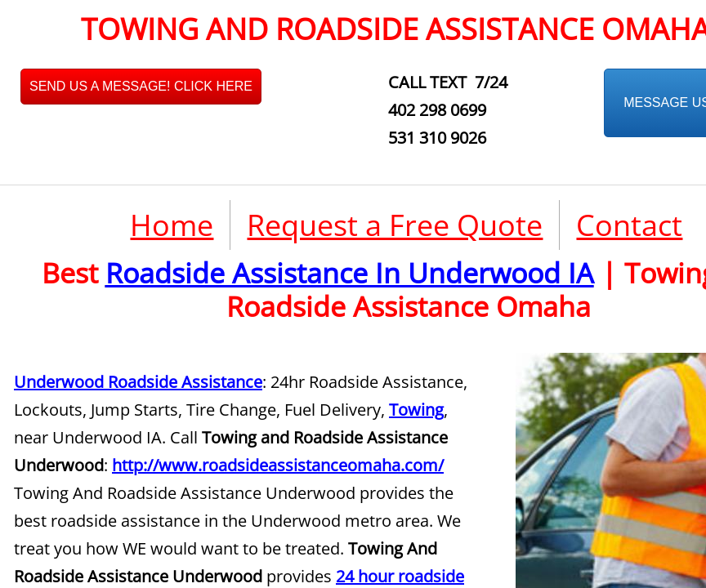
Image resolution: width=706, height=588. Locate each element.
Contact (629, 225)
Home (172, 225)
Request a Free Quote (395, 225)
